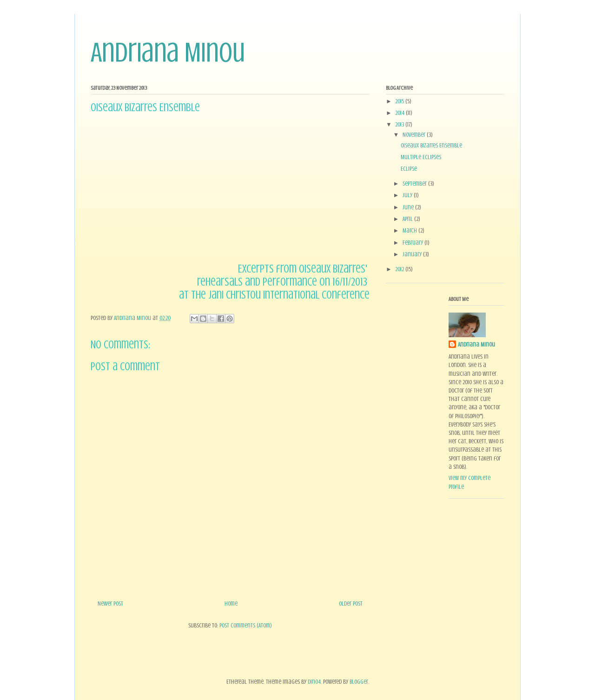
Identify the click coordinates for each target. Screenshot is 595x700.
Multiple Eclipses (421, 157)
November (415, 135)
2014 (400, 113)
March (410, 230)
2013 (400, 124)
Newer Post (110, 603)
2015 (400, 101)
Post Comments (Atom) (246, 625)
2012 (400, 269)
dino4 (314, 682)
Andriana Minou (168, 52)
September (415, 183)
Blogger (359, 682)
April (408, 219)
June (409, 207)
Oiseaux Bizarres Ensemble (431, 145)
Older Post (351, 603)
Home (231, 603)
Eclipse (409, 169)
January (413, 254)
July (408, 195)
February (413, 243)
